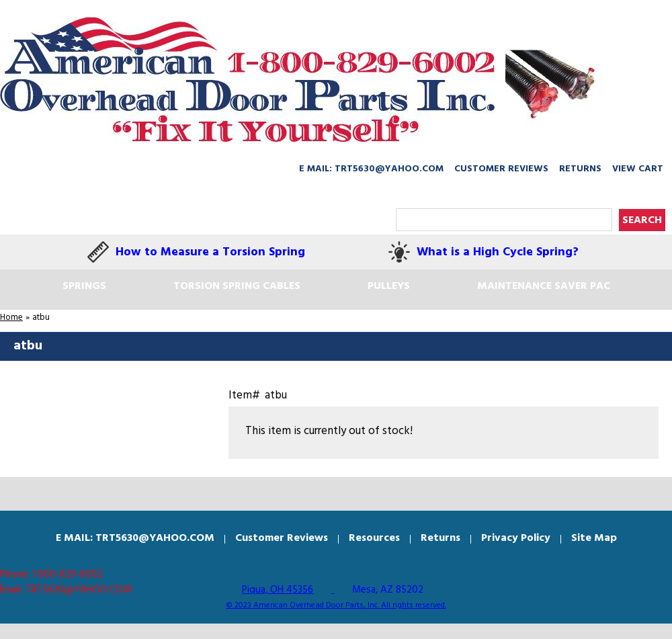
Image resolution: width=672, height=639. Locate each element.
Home (11, 317)
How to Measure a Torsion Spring (210, 252)
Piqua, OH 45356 (278, 590)
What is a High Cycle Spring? (498, 252)
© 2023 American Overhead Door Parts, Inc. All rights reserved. (336, 605)
